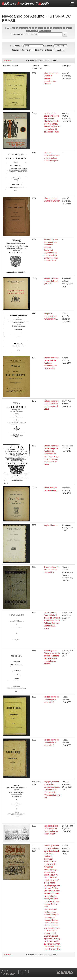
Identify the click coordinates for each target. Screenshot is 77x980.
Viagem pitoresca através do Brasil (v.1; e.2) (51, 281)
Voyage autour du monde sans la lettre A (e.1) (51, 743)
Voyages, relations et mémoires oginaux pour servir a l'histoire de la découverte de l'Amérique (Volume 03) (52, 790)
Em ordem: (48, 46)
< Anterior (8, 60)
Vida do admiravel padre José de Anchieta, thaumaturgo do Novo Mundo (52, 363)
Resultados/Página (20, 50)
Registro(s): (41, 50)
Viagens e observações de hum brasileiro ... (51, 316)
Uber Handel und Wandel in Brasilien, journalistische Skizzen (51, 78)
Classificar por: (16, 46)
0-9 (13, 28)
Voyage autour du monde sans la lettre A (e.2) (51, 699)
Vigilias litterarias (51, 525)
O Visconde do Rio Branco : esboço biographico (52, 570)
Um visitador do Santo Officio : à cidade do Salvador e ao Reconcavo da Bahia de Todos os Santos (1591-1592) (52, 620)
